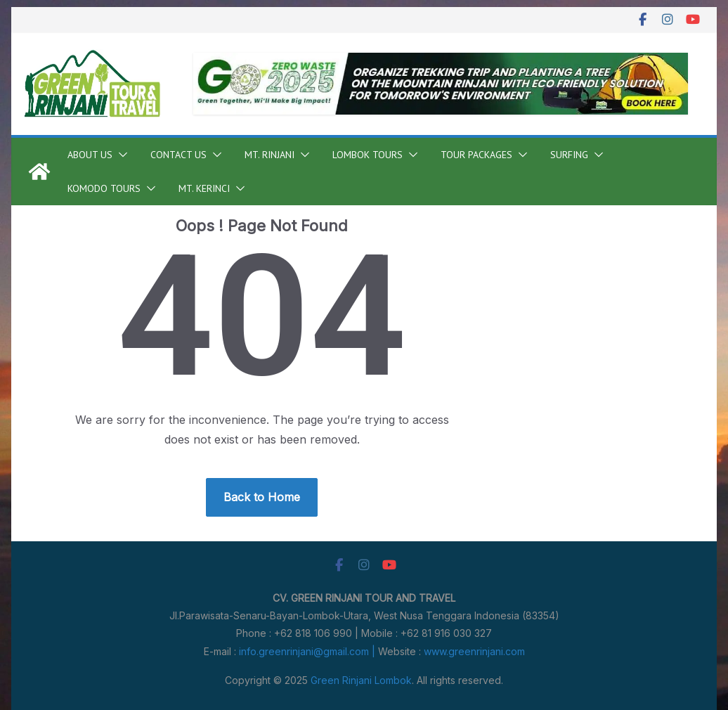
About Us (90, 155)
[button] (120, 155)
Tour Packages (476, 155)
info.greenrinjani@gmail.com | (308, 651)
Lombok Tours (368, 155)
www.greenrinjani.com (474, 651)
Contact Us (178, 155)
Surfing (569, 155)
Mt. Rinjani (269, 155)
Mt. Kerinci (204, 188)
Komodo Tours (104, 188)
